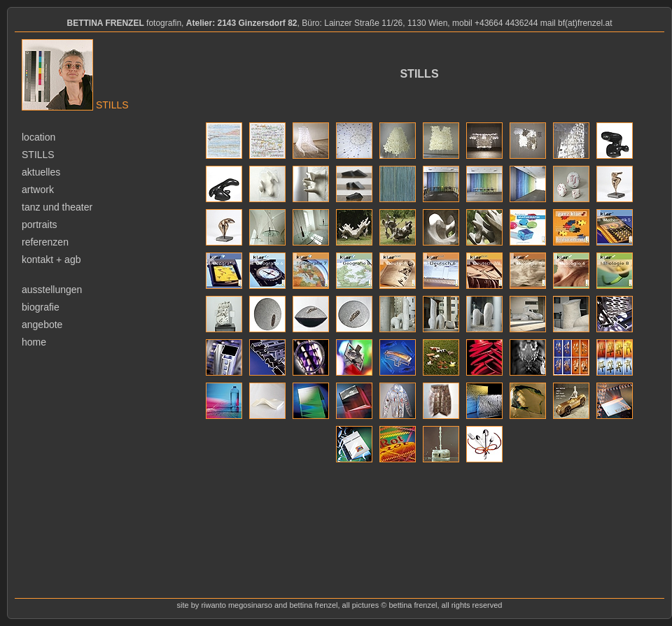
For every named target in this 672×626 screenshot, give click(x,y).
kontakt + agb (51, 259)
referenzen (45, 242)
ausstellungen (52, 290)
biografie (41, 307)
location (38, 137)
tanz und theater (57, 207)
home (34, 342)
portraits (40, 225)
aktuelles (41, 172)
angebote (42, 325)
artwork (38, 190)
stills (38, 155)
